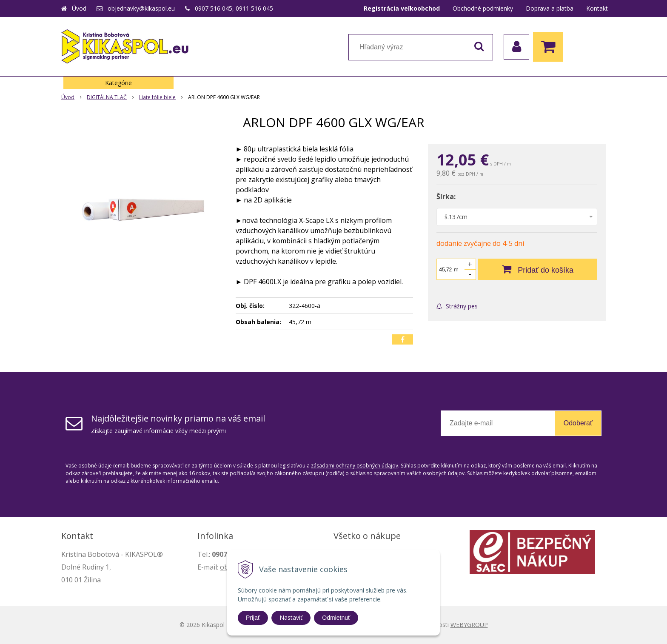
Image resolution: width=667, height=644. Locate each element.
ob (224, 567)
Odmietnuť (336, 618)
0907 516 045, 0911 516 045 (234, 8)
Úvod (79, 8)
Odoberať (578, 423)
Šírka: (446, 197)
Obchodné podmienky (483, 8)
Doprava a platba (550, 8)
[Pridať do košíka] (538, 269)
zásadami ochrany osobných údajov (355, 466)
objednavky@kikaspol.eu (141, 8)
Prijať (253, 618)
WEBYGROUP (469, 625)
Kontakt (597, 8)
